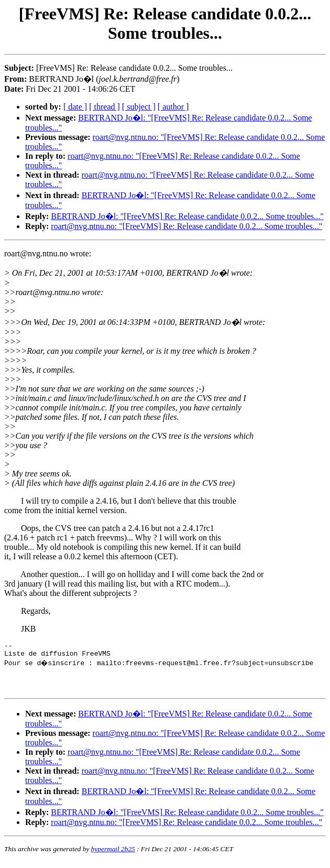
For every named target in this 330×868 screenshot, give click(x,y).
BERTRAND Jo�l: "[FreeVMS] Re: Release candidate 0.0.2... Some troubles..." (187, 216)
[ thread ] (104, 107)
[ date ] (75, 107)
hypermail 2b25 (113, 855)
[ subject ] (139, 107)
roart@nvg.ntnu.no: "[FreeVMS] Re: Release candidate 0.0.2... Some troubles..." (186, 226)
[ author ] (173, 107)
